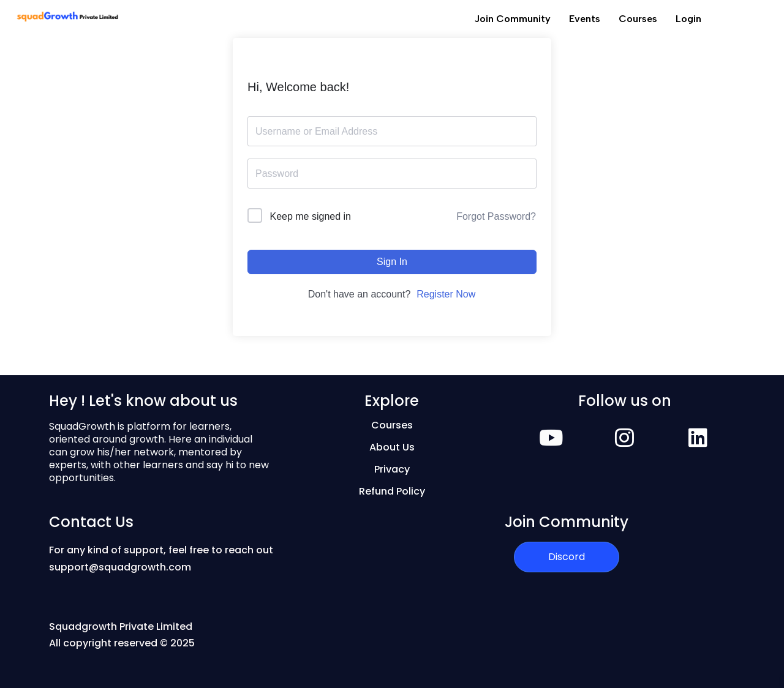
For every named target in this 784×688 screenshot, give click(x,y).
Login (688, 19)
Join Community (513, 19)
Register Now (446, 294)
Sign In (392, 262)
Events (585, 19)
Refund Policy (392, 491)
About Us (392, 447)
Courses (638, 19)
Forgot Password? (496, 216)
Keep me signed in (310, 216)
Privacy (392, 469)
